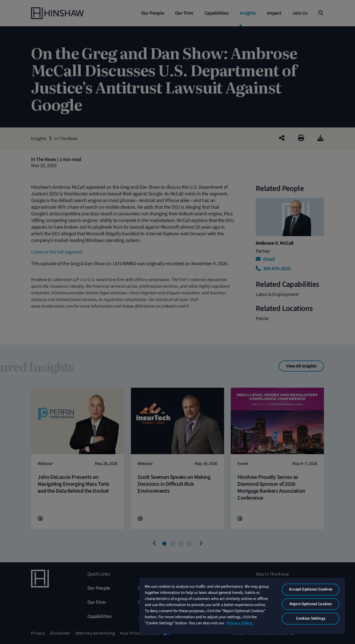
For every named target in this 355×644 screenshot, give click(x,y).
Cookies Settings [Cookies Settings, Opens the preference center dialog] (310, 618)
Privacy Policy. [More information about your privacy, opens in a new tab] (240, 623)
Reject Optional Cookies (311, 604)
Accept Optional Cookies (310, 589)
